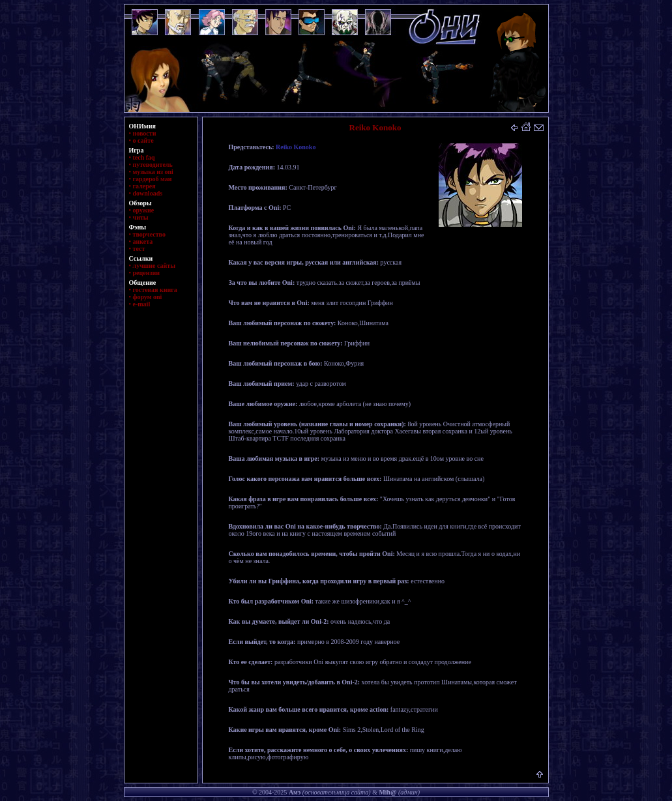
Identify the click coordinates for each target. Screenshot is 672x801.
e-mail (142, 304)
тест (139, 249)
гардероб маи (153, 179)
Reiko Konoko (296, 147)
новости (145, 133)
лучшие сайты (154, 266)
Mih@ (387, 792)
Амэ (295, 792)
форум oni (148, 297)
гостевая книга (155, 290)
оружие (144, 210)
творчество (149, 234)
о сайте (143, 140)
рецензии (147, 273)
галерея (144, 186)
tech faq (144, 157)
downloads (148, 193)
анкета (143, 241)
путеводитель (153, 165)
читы (141, 217)
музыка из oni (153, 172)
